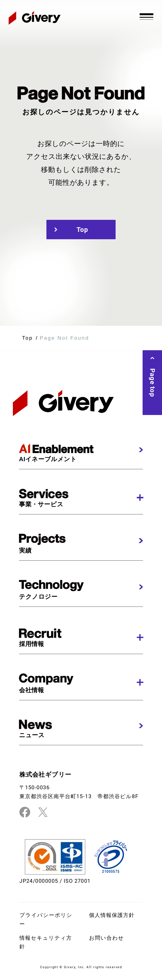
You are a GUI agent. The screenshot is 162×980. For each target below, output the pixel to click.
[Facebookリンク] (25, 812)
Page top (152, 383)
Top (81, 230)
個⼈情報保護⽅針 (112, 915)
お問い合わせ (107, 938)
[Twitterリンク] (43, 812)
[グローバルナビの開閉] (147, 16)
